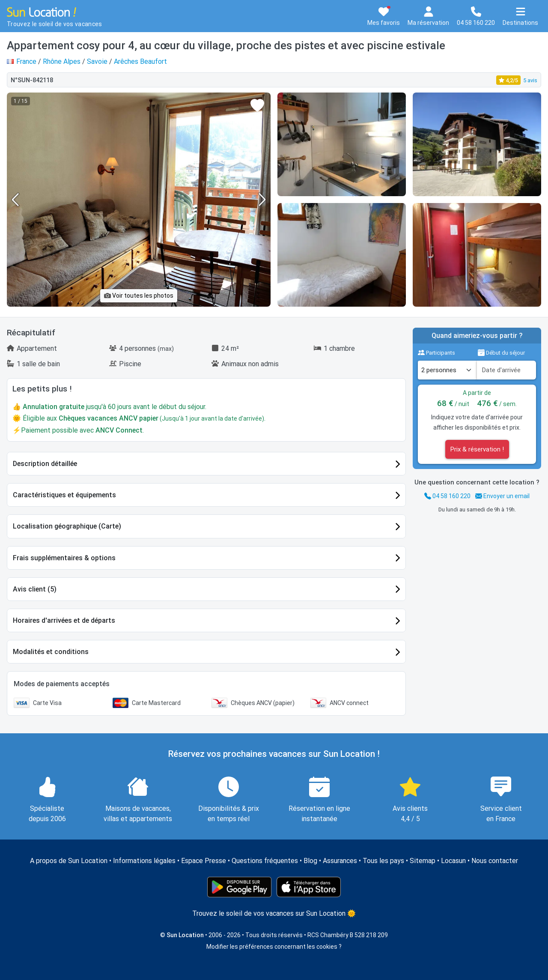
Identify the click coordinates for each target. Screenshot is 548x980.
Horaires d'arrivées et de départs (64, 620)
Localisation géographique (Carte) (67, 526)
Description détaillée (45, 464)
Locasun (453, 861)
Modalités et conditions (51, 652)
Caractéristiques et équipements (64, 495)
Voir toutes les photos (139, 296)
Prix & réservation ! (477, 449)
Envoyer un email (502, 496)
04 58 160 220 (447, 496)
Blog (310, 861)
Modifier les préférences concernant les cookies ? (274, 947)
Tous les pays (383, 861)
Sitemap (423, 861)
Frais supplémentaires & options (64, 558)
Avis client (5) (35, 589)
